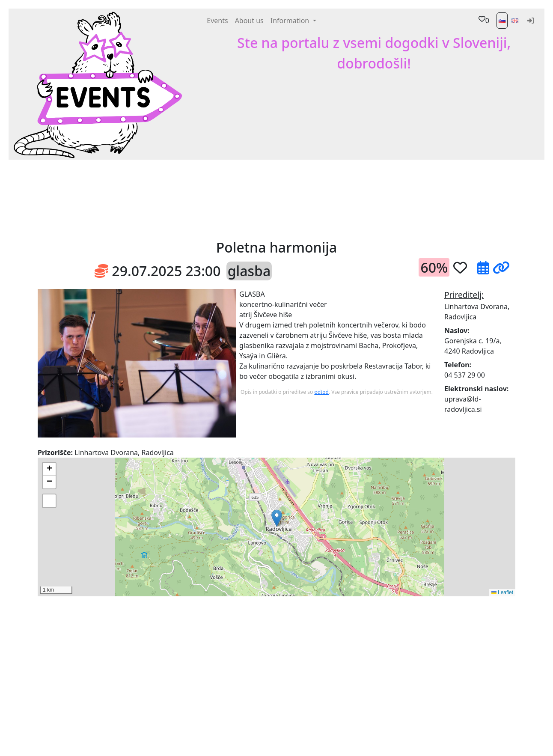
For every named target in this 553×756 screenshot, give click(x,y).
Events (217, 21)
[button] (158, 199)
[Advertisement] (341, 199)
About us (249, 21)
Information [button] (291, 21)
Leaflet (502, 592)
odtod (321, 392)
